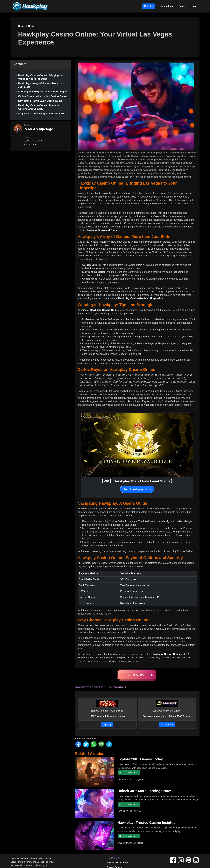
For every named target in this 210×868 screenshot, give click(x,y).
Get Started (167, 725)
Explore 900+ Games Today (140, 759)
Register (149, 6)
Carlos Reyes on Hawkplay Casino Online (43, 96)
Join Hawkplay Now (137, 489)
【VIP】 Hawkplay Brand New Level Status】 (137, 481)
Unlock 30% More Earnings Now (144, 791)
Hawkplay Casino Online (104, 310)
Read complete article (129, 773)
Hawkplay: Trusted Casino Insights (146, 823)
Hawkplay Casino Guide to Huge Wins (141, 298)
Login (194, 6)
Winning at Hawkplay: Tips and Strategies (43, 92)
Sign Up (107, 725)
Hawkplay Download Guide (102, 230)
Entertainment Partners (117, 862)
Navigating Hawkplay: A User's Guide (40, 101)
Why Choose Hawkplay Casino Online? (41, 114)
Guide (182, 6)
